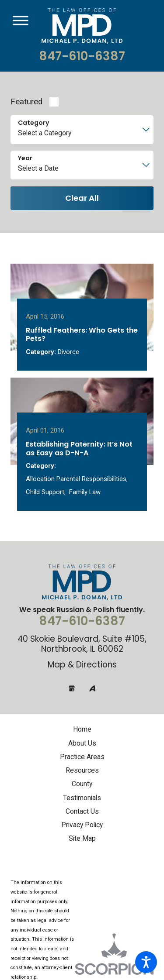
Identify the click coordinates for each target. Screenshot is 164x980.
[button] (146, 962)
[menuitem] (82, 745)
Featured (26, 102)
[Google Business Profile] (72, 703)
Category (33, 123)
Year (25, 158)
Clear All (82, 198)
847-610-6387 (82, 56)
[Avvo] (92, 703)
